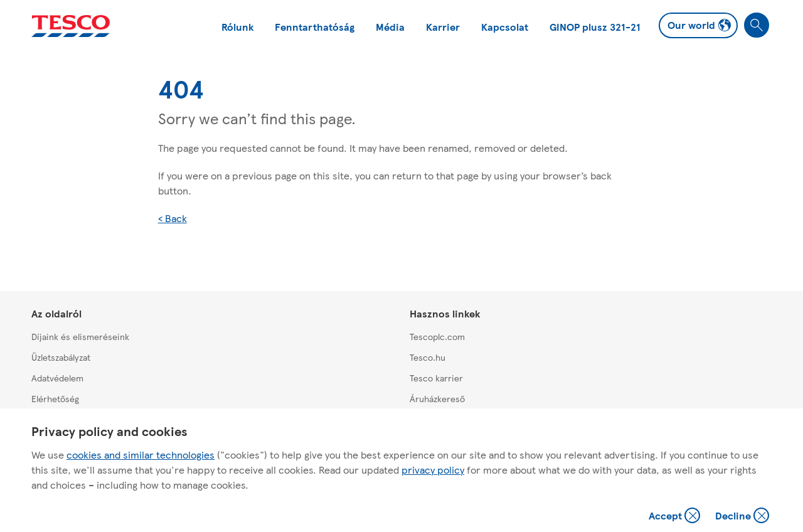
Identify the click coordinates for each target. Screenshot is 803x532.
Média (390, 27)
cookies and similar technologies (141, 455)
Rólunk (237, 27)
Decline (743, 517)
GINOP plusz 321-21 (595, 27)
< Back (173, 218)
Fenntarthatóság (315, 27)
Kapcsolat (505, 27)
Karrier (443, 27)
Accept (676, 517)
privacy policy (433, 470)
